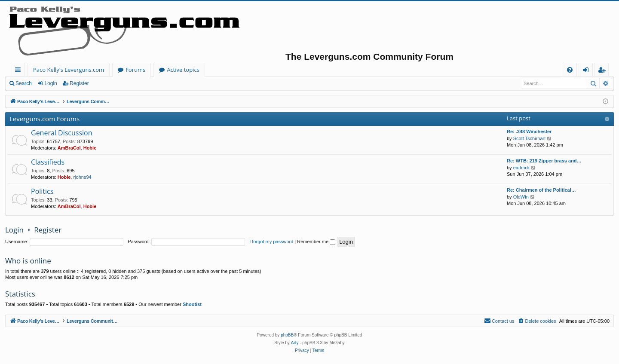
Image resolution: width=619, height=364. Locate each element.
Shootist (192, 304)
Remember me (316, 242)
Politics (42, 191)
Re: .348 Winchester (529, 132)
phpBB (287, 335)
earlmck (522, 168)
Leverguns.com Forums (44, 119)
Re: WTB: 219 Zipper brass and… (544, 161)
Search (24, 83)
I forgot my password (271, 242)
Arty (295, 343)
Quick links (20, 71)
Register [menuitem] (604, 71)
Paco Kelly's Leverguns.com (69, 70)
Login (51, 83)
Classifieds (48, 162)
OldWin (521, 197)
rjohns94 (82, 177)
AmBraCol (69, 148)
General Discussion (62, 133)
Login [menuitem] (587, 71)
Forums (135, 70)
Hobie (90, 148)
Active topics (183, 70)
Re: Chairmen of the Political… (541, 190)
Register (79, 83)
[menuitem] (570, 70)
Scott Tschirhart (530, 138)
